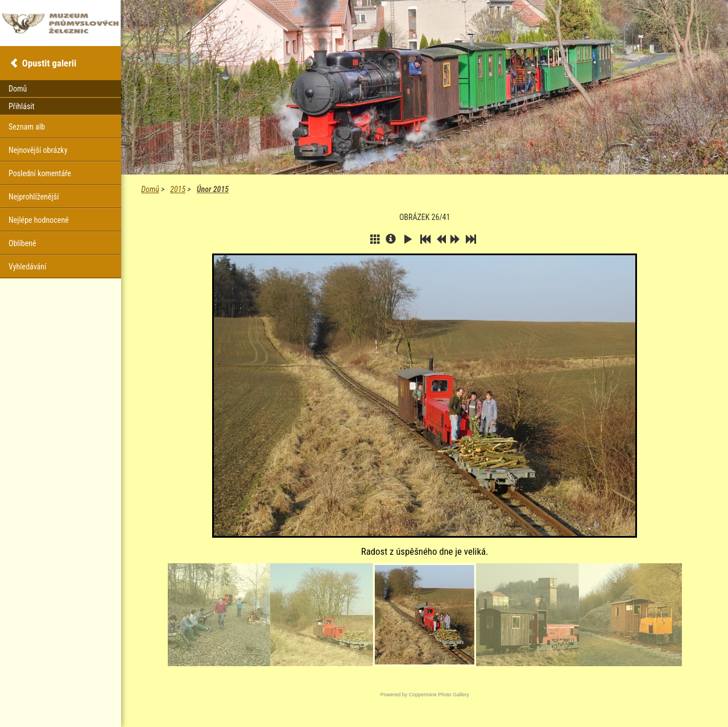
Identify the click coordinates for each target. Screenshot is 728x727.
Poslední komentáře (40, 173)
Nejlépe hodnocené (39, 220)
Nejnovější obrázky (38, 150)
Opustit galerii (49, 63)
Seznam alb (27, 127)
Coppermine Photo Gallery (439, 695)
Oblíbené (22, 243)
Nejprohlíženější (34, 197)
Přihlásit (22, 106)
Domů (150, 189)
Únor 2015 (213, 189)
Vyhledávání (27, 267)
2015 (178, 189)
